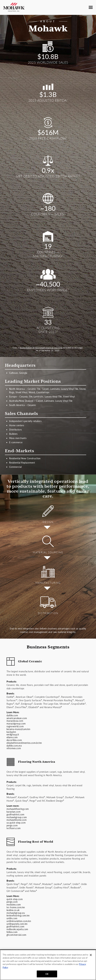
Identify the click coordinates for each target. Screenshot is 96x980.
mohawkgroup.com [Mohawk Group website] (17, 817)
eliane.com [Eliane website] (12, 737)
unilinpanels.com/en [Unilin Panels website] (17, 924)
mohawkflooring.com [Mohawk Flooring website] (18, 809)
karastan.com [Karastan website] (14, 812)
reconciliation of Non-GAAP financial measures (41, 348)
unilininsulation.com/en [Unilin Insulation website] (19, 921)
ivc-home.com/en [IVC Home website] (16, 907)
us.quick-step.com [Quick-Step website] (16, 823)
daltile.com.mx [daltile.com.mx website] (14, 746)
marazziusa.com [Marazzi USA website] (15, 721)
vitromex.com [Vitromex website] (14, 748)
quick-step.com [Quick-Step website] (15, 899)
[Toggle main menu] (91, 7)
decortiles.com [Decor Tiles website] (14, 740)
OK (47, 974)
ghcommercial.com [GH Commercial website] (16, 935)
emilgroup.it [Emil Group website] (13, 734)
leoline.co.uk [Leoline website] (13, 910)
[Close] (91, 955)
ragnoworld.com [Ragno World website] (15, 726)
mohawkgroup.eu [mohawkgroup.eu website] (16, 913)
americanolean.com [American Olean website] (17, 718)
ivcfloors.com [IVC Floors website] (14, 828)
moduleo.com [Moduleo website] (14, 904)
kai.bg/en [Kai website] (11, 732)
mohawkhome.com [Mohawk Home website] (17, 820)
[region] (48, 965)
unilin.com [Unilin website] (12, 918)
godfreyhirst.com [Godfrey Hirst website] (16, 814)
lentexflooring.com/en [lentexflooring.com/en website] (18, 915)
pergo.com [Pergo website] (12, 825)
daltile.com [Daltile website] (12, 715)
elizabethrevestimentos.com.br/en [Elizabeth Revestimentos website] (24, 743)
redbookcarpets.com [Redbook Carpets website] (17, 929)
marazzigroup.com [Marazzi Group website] (16, 723)
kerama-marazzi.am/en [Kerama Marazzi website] (18, 729)
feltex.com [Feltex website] (12, 932)
